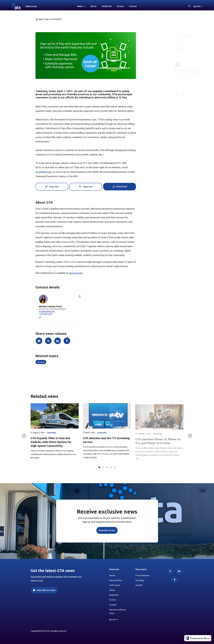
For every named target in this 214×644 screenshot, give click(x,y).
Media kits (107, 6)
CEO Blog (140, 580)
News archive (116, 580)
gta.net (197, 6)
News (80, 6)
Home (112, 575)
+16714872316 (45, 314)
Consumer (41, 362)
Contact (133, 6)
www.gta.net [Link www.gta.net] (76, 273)
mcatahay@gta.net (47, 311)
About (93, 6)
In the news (115, 585)
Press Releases (143, 575)
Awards (139, 585)
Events (120, 6)
